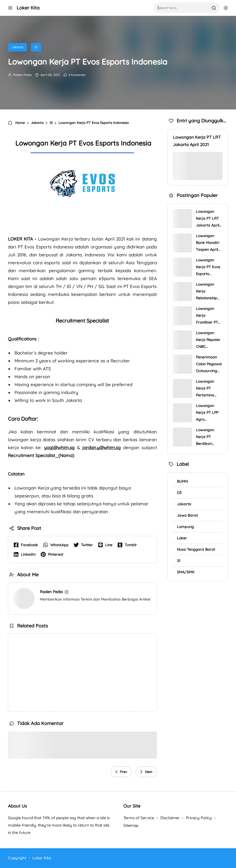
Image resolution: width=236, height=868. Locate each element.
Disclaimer (170, 818)
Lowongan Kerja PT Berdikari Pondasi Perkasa (205, 437)
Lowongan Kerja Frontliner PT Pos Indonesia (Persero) (208, 316)
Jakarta (17, 47)
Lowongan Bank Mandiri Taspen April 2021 (208, 243)
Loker (182, 538)
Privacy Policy (199, 818)
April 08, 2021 (50, 75)
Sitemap (131, 825)
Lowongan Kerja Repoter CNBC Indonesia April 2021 (209, 340)
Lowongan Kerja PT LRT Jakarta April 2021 (197, 141)
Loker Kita (28, 8)
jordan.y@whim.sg (102, 447)
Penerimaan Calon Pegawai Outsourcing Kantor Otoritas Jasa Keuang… (209, 365)
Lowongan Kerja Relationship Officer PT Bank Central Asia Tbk (207, 292)
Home (17, 123)
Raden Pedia (22, 75)
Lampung (185, 527)
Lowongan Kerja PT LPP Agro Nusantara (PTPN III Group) (207, 413)
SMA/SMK (186, 572)
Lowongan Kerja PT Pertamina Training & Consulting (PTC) (205, 389)
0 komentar (77, 75)
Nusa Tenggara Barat (196, 549)
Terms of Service (139, 818)
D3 (179, 493)
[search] (214, 8)
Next (146, 772)
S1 (36, 47)
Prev (120, 772)
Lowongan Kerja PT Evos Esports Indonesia (208, 267)
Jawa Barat (187, 515)
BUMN (182, 481)
